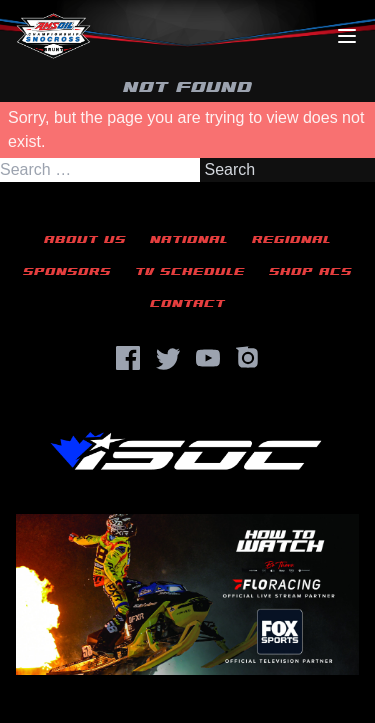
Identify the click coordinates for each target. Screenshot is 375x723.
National (189, 239)
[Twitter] (168, 358)
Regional (291, 239)
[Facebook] (128, 358)
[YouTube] (208, 358)
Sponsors (67, 271)
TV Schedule (190, 271)
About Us (85, 239)
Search (229, 169)
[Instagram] (248, 358)
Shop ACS (310, 271)
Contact (187, 303)
